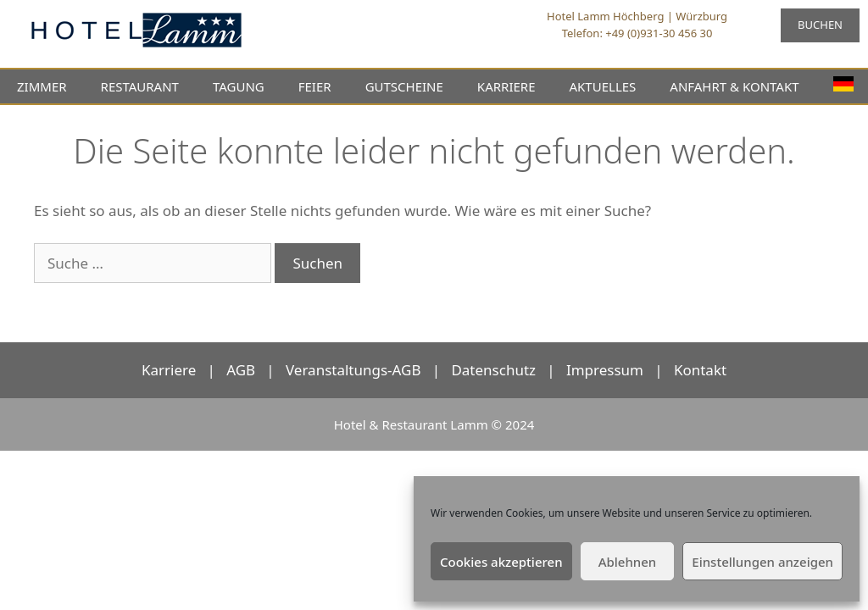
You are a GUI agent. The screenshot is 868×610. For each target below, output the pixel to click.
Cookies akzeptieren (501, 562)
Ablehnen (628, 562)
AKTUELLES (603, 86)
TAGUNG (239, 86)
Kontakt (700, 370)
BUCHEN (820, 25)
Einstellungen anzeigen (762, 562)
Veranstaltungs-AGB (353, 370)
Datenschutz (493, 370)
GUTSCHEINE (404, 86)
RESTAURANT (140, 86)
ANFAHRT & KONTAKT (734, 86)
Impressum (605, 370)
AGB (241, 370)
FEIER (315, 86)
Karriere (169, 370)
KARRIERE (506, 86)
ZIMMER (42, 86)
